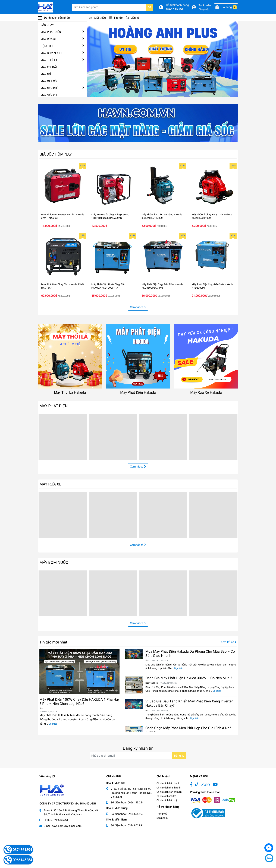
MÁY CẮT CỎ (49, 81)
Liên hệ (135, 18)
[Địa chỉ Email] (138, 756)
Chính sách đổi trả (166, 796)
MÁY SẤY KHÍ (49, 95)
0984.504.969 (136, 814)
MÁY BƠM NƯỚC (51, 53)
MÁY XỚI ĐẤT (49, 67)
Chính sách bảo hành (168, 783)
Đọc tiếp (53, 724)
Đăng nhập (204, 9)
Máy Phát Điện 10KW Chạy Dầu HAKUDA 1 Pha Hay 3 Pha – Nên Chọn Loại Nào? (79, 702)
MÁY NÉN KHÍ (49, 88)
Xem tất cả (138, 307)
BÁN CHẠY (47, 25)
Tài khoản (205, 5)
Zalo (206, 785)
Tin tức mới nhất (53, 642)
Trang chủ (162, 814)
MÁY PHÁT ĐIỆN (51, 32)
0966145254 (61, 820)
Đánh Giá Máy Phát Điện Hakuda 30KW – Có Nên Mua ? (189, 678)
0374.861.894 (136, 825)
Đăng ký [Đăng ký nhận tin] (179, 756)
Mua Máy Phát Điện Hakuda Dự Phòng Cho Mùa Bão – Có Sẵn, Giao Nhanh (190, 654)
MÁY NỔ (46, 74)
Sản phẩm (162, 818)
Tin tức (118, 18)
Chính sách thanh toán (169, 788)
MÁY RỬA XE (48, 39)
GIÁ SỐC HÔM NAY (56, 154)
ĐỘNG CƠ (47, 46)
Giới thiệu (100, 18)
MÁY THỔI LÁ (49, 60)
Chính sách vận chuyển (169, 792)
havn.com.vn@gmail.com (67, 826)
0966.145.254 (175, 9)
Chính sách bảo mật (167, 800)
